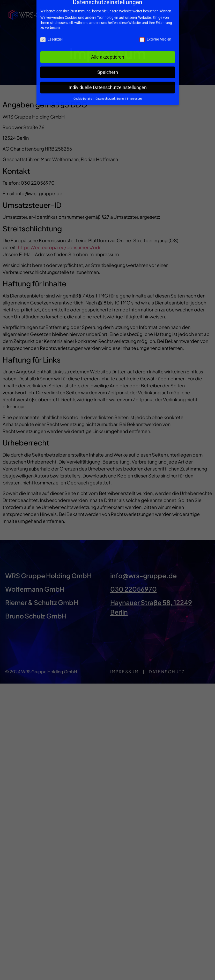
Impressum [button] (134, 80)
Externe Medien (155, 21)
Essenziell (52, 21)
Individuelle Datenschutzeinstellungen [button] (108, 69)
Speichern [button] (108, 53)
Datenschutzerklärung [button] (110, 80)
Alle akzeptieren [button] (108, 38)
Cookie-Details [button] (83, 80)
